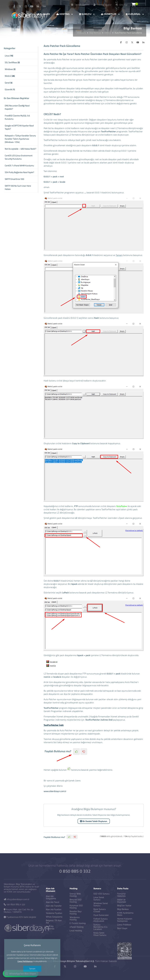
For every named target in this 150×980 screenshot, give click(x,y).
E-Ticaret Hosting (78, 923)
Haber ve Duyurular (122, 901)
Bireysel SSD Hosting (75, 901)
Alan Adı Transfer (54, 906)
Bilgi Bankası (95, 33)
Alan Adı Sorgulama (51, 897)
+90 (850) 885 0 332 (14, 904)
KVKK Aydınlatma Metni (125, 914)
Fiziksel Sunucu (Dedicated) (100, 920)
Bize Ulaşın (122, 928)
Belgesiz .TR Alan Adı (54, 922)
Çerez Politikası (124, 925)
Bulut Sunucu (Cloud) (100, 910)
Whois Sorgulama (54, 917)
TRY (44, 6)
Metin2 (108, 33)
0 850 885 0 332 (75, 871)
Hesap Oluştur (102, 5)
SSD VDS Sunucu (101, 894)
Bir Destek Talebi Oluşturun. (94, 821)
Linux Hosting (76, 931)
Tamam (32, 969)
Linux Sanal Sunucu (99, 899)
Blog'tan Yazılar (124, 906)
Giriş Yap (122, 5)
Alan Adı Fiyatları (54, 910)
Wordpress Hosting (75, 919)
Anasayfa (81, 33)
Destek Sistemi (80, 5)
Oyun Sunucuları (101, 915)
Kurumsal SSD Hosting (76, 907)
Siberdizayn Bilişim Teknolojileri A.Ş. (74, 961)
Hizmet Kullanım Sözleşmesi (125, 920)
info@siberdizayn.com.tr (17, 899)
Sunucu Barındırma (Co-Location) (101, 927)
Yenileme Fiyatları (54, 913)
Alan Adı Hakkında (50, 928)
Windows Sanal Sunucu (101, 904)
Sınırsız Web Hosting (75, 895)
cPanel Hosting (77, 927)
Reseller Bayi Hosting (76, 913)
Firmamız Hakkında (121, 895)
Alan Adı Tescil (53, 902)
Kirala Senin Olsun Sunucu (100, 934)
